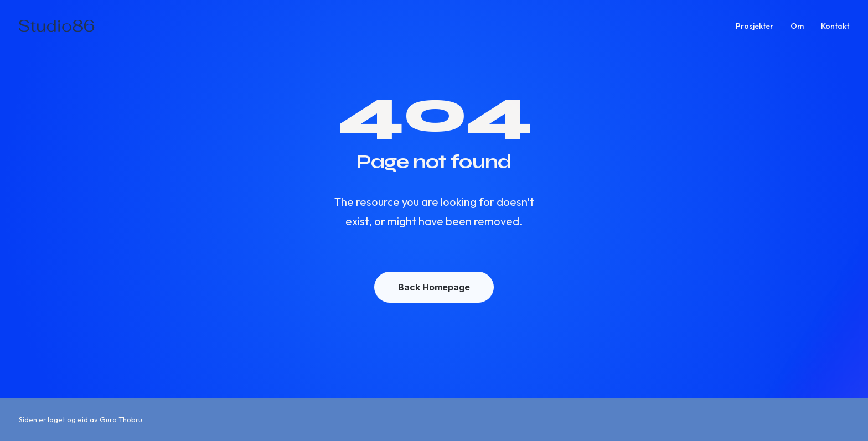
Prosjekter (755, 26)
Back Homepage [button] (434, 287)
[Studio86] (57, 26)
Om (797, 26)
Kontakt (835, 26)
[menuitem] (758, 26)
